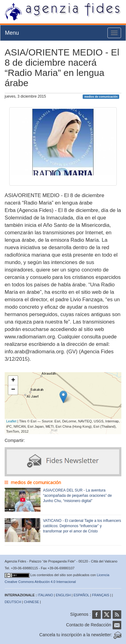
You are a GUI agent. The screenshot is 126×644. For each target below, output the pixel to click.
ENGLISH (63, 595)
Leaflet (11, 421)
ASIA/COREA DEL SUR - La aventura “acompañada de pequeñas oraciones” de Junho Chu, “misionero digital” (77, 496)
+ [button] (13, 381)
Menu (12, 33)
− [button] (13, 390)
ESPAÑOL (82, 595)
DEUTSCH (13, 602)
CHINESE (31, 602)
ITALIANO (45, 595)
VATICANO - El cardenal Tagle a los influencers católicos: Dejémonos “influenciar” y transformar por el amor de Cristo (82, 526)
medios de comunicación (101, 97)
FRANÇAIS (101, 595)
